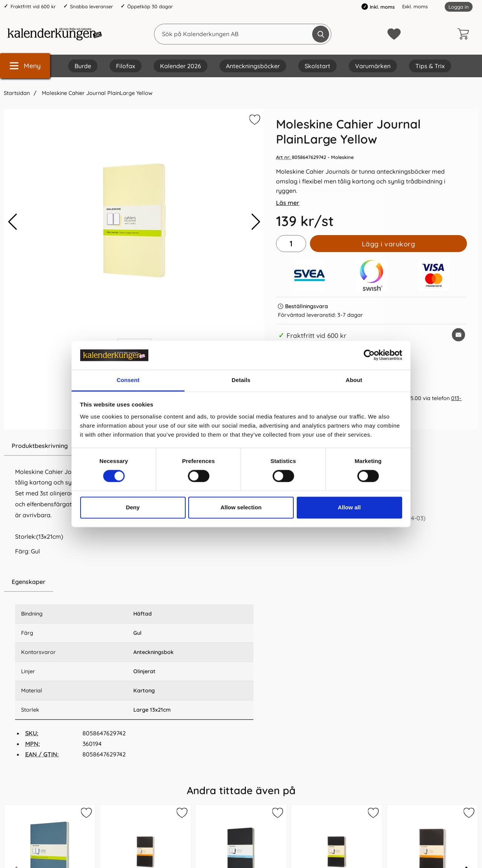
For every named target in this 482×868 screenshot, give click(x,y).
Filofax (126, 66)
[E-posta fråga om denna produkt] (458, 335)
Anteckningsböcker (253, 66)
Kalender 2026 (181, 66)
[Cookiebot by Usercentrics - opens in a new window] (369, 355)
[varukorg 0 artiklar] (465, 34)
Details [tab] (241, 380)
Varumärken (373, 66)
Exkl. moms (415, 6)
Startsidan (17, 93)
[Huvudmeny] (25, 66)
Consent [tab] (128, 380)
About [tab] (354, 380)
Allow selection (241, 507)
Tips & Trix (430, 66)
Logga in (459, 7)
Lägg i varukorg (389, 244)
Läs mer (288, 203)
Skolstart (317, 66)
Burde (83, 66)
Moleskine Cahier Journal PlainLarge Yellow (96, 93)
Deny (133, 507)
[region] (134, 582)
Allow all (349, 507)
